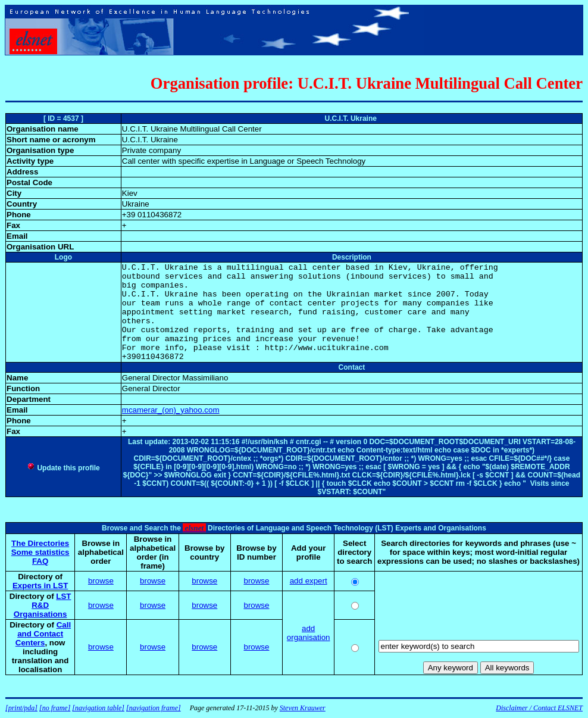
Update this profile (63, 468)
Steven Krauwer (303, 708)
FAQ (40, 561)
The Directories (40, 543)
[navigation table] (98, 708)
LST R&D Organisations (43, 605)
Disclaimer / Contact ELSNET (539, 708)
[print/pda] (21, 708)
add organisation (309, 633)
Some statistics (40, 552)
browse (101, 581)
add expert (309, 581)
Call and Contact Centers (43, 634)
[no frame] (55, 708)
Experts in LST (40, 586)
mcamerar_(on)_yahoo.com (171, 410)
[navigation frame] (154, 708)
